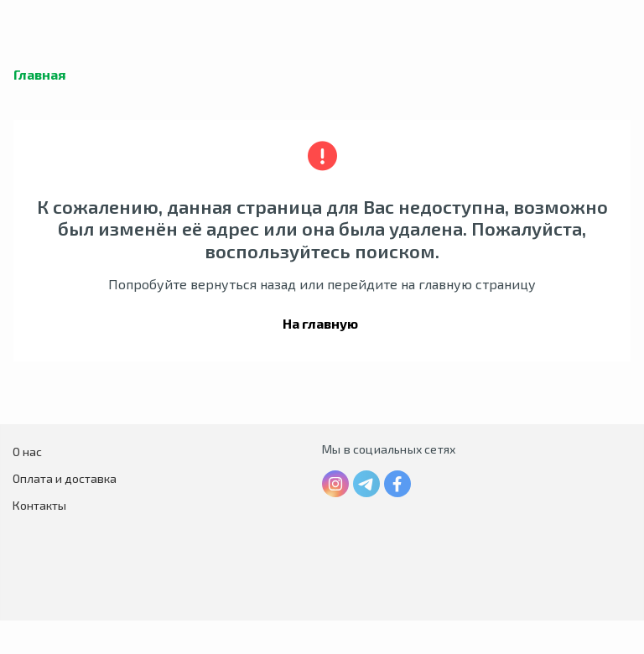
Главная (39, 75)
